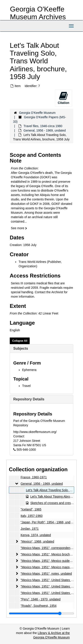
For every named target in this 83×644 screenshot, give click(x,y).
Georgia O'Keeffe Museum (37, 113)
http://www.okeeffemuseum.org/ (35, 432)
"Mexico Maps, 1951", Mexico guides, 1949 (50, 561)
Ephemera (29, 370)
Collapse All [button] (20, 341)
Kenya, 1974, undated (36, 535)
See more (19, 228)
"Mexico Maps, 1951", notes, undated (46, 574)
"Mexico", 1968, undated (37, 541)
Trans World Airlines (32, 262)
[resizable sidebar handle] (41, 613)
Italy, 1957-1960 (32, 516)
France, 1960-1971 (34, 477)
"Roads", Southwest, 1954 (39, 606)
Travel (26, 386)
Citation (64, 98)
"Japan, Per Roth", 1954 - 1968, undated (48, 522)
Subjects (21, 348)
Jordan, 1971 (30, 529)
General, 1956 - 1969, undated (45, 130)
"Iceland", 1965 (31, 509)
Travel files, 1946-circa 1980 (43, 126)
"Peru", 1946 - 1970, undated (41, 599)
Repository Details (29, 399)
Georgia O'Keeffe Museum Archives (38, 13)
